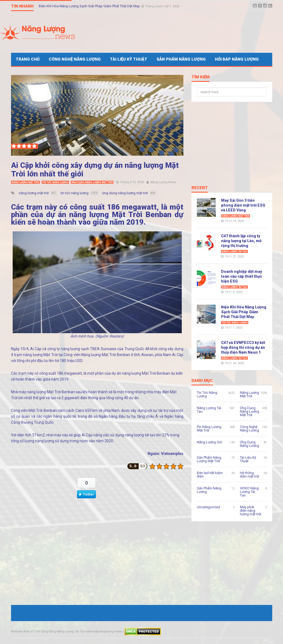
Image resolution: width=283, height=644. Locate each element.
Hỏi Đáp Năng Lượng (237, 59)
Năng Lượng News (163, 182)
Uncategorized (208, 507)
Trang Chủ (28, 59)
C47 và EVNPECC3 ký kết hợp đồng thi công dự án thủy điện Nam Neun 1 (243, 347)
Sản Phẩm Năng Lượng (181, 59)
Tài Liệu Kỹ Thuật (129, 59)
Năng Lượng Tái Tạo (234, 252)
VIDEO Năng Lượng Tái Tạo (249, 492)
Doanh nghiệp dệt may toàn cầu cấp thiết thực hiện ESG (242, 276)
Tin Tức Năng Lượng (55, 182)
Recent (200, 188)
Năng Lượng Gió (209, 442)
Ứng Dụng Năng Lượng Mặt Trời (92, 182)
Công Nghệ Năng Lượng (75, 59)
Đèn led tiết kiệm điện (210, 475)
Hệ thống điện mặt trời (249, 475)
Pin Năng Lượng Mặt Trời (209, 429)
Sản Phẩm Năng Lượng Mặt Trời (209, 459)
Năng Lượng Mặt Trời (25, 182)
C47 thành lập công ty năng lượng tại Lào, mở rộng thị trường (241, 241)
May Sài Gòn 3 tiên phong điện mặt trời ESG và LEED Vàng (243, 205)
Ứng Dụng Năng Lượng (249, 444)
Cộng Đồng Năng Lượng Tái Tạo (63, 631)
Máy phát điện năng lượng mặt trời (251, 511)
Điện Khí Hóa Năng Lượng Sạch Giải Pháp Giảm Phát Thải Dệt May (90, 6)
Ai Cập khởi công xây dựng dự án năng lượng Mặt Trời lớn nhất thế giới (95, 170)
